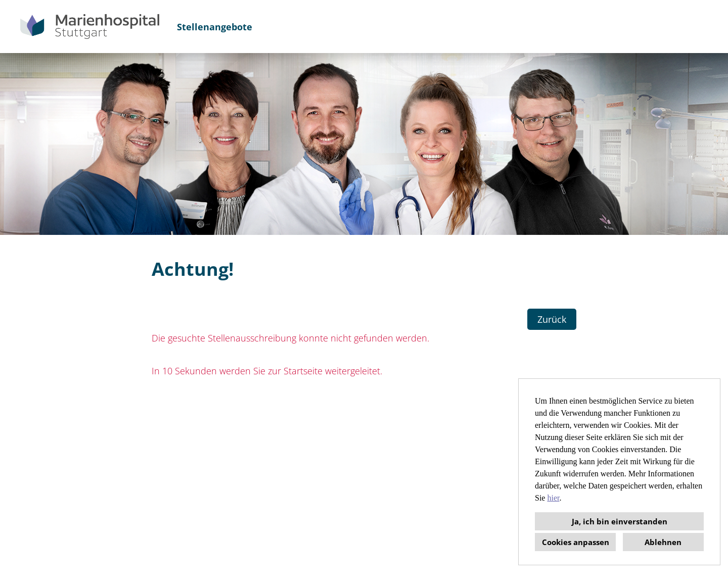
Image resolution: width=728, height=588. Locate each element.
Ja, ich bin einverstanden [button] (620, 521)
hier (553, 498)
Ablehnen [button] (663, 542)
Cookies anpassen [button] (576, 542)
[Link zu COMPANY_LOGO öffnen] (90, 27)
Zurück (552, 319)
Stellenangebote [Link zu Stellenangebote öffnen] (215, 27)
